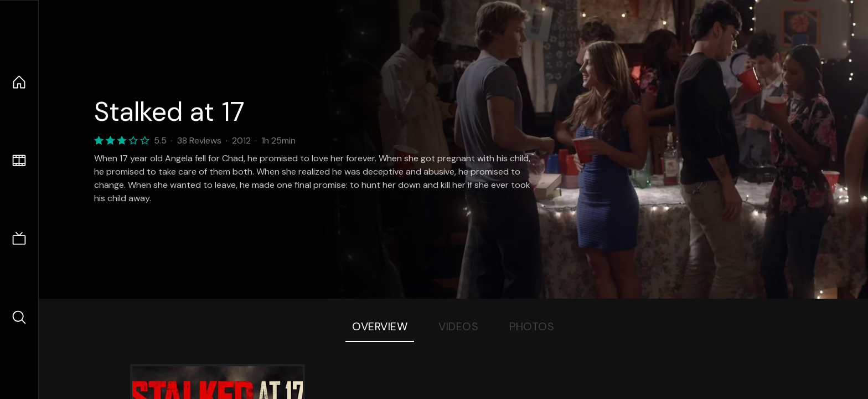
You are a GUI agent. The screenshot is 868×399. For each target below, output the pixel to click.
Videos (458, 326)
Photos (532, 326)
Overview (380, 326)
